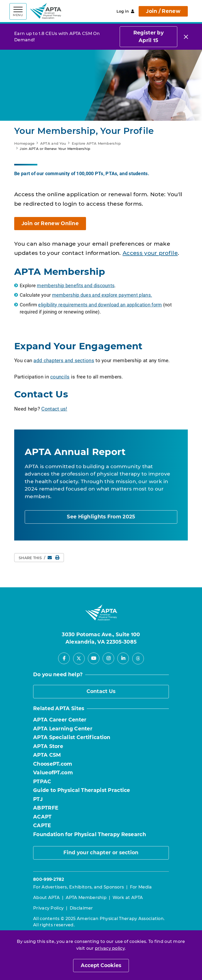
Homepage (24, 143)
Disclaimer (81, 908)
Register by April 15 (148, 37)
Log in (125, 11)
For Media (141, 887)
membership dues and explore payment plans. (102, 295)
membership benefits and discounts (76, 285)
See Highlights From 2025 (101, 517)
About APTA (46, 898)
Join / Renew (163, 11)
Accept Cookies (101, 965)
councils (60, 377)
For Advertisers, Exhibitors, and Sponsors (79, 887)
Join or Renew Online (50, 223)
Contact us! (54, 409)
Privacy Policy (48, 908)
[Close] (186, 37)
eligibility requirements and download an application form (100, 305)
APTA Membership (86, 898)
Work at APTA (128, 898)
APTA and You (53, 143)
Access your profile (150, 253)
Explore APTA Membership (96, 143)
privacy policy (110, 948)
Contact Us (101, 691)
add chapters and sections (64, 360)
